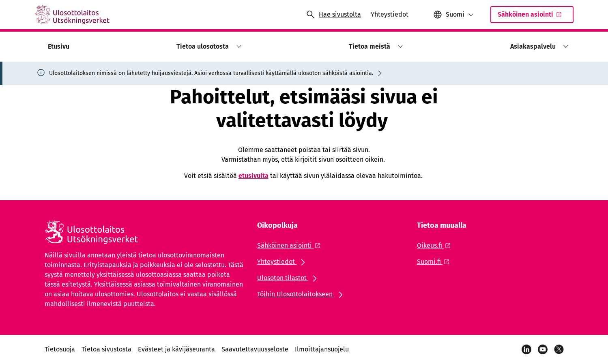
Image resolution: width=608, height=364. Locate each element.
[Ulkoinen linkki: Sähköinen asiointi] (291, 245)
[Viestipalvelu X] (559, 349)
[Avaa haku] (333, 15)
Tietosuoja (60, 349)
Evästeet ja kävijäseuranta (176, 349)
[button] (453, 15)
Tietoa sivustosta (106, 349)
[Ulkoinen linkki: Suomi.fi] (435, 262)
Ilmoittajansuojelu (322, 349)
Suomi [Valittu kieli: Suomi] (455, 14)
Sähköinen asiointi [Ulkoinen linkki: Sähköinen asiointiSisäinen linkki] (530, 17)
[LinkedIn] (526, 349)
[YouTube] (543, 349)
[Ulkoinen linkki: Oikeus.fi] (436, 245)
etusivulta (254, 176)
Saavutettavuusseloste (255, 349)
